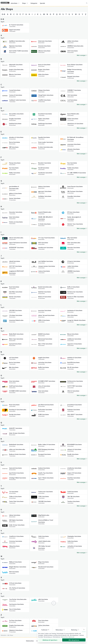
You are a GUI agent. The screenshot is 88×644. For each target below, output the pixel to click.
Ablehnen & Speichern (50, 640)
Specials (42, 3)
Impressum (71, 637)
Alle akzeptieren (74, 640)
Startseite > (4, 635)
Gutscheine (14, 3)
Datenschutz (30, 641)
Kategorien (34, 3)
